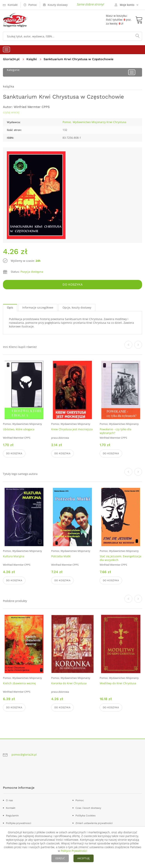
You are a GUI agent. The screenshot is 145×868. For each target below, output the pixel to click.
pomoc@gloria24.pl (24, 755)
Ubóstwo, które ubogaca (19, 429)
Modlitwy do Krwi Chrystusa (118, 683)
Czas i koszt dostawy (88, 808)
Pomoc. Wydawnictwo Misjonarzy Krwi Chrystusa (94, 122)
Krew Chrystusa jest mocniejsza (72, 429)
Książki (32, 59)
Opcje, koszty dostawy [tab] (77, 307)
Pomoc (80, 800)
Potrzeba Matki (61, 556)
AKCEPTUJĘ (84, 858)
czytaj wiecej (11, 112)
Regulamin (12, 816)
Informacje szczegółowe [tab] (38, 307)
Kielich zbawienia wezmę (19, 683)
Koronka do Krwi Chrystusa (69, 683)
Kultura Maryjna (14, 556)
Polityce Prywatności (74, 851)
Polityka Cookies (85, 816)
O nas (9, 800)
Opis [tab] (10, 307)
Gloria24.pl (11, 59)
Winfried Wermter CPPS (32, 107)
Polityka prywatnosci (18, 823)
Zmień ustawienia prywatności (94, 823)
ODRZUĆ (60, 858)
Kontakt (11, 808)
